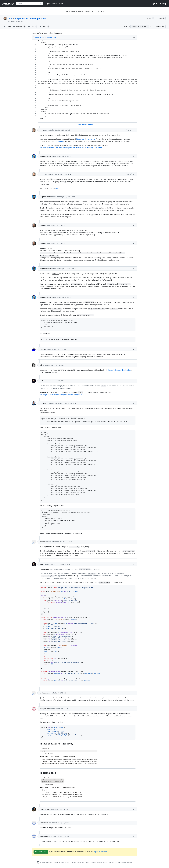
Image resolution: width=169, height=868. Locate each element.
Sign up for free (41, 852)
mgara (42, 225)
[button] (151, 27)
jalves (42, 365)
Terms (56, 862)
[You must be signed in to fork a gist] (161, 18)
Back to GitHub (58, 4)
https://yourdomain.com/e (86, 139)
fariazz (42, 349)
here (57, 188)
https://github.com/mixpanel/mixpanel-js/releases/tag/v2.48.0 (62, 395)
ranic (10, 18)
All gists (47, 4)
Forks (45, 27)
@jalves (55, 533)
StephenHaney (45, 156)
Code (7, 26)
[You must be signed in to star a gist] (151, 18)
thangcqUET (44, 709)
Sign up (163, 4)
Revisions (19, 27)
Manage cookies (102, 862)
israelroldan (44, 809)
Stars (33, 27)
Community (81, 862)
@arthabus (45, 569)
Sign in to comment (100, 852)
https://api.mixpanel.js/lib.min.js (120, 370)
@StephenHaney (46, 248)
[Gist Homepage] (8, 4)
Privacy (62, 862)
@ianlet (42, 533)
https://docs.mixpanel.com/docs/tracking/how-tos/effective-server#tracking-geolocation (71, 148)
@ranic (72, 166)
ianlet (42, 381)
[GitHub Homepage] (38, 862)
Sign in (155, 4)
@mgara (56, 273)
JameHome (44, 823)
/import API (60, 141)
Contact (93, 862)
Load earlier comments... (87, 124)
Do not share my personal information (121, 862)
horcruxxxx (44, 403)
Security (68, 862)
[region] (84, 79)
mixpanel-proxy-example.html (30, 18)
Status (74, 862)
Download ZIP (160, 26)
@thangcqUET (65, 814)
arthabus (43, 542)
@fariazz (61, 533)
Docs (88, 862)
